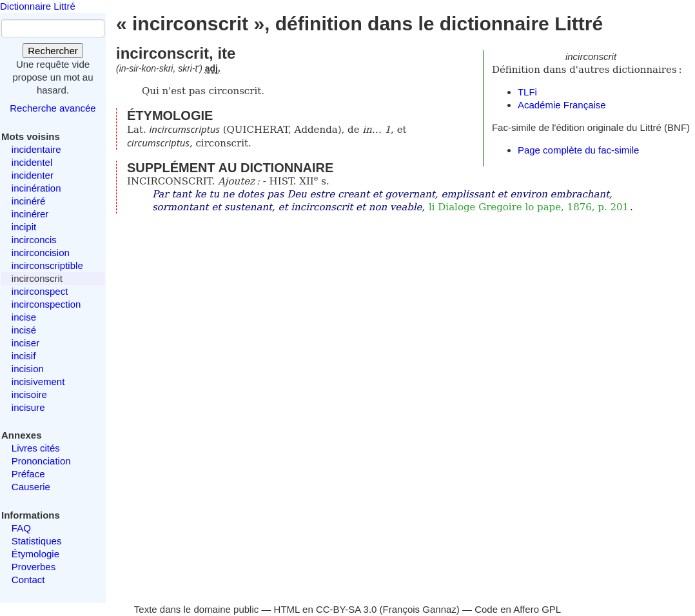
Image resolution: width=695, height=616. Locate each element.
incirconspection (46, 304)
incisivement (38, 382)
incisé (24, 330)
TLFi (527, 92)
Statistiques (37, 541)
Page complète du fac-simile (578, 150)
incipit (24, 227)
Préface (28, 474)
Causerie (31, 487)
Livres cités (36, 448)
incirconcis (34, 240)
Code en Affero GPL (518, 609)
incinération (36, 188)
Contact (28, 580)
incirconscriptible (47, 265)
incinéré (29, 201)
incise (24, 317)
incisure (28, 407)
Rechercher (53, 51)
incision (28, 369)
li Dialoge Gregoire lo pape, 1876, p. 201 (529, 207)
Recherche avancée (53, 108)
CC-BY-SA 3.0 (347, 609)
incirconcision (41, 253)
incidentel (32, 162)
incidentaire (36, 149)
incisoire (29, 394)
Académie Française (562, 105)
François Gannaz (420, 609)
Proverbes (34, 567)
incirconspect (40, 291)
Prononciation (41, 461)
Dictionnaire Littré (38, 6)
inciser (25, 343)
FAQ (21, 528)
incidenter (33, 175)
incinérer (30, 214)
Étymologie (35, 554)
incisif (24, 356)
